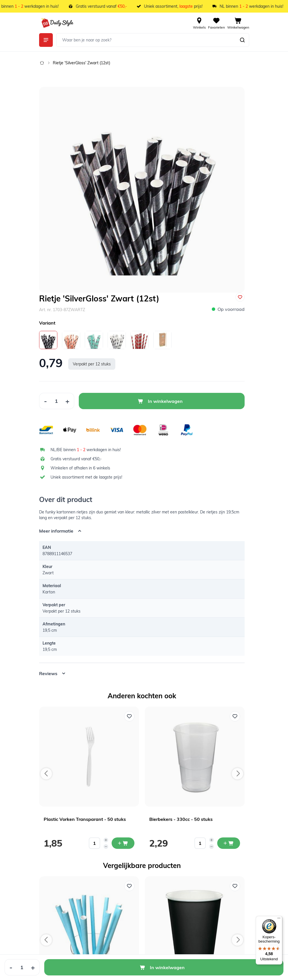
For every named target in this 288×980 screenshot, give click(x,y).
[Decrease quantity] (106, 847)
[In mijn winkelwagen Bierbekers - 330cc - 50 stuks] (229, 843)
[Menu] (279, 919)
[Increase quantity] (106, 840)
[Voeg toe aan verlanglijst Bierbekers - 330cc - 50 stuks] (235, 716)
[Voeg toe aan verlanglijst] (240, 297)
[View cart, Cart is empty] (238, 23)
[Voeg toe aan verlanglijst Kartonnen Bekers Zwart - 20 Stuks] (235, 886)
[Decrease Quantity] (45, 401)
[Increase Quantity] (68, 401)
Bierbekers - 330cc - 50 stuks (181, 819)
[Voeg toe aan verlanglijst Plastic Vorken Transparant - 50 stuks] (129, 716)
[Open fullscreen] (142, 190)
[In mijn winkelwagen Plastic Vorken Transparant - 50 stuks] (123, 843)
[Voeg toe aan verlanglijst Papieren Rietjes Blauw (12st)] (129, 886)
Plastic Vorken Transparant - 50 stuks (85, 819)
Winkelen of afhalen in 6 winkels (80, 468)
